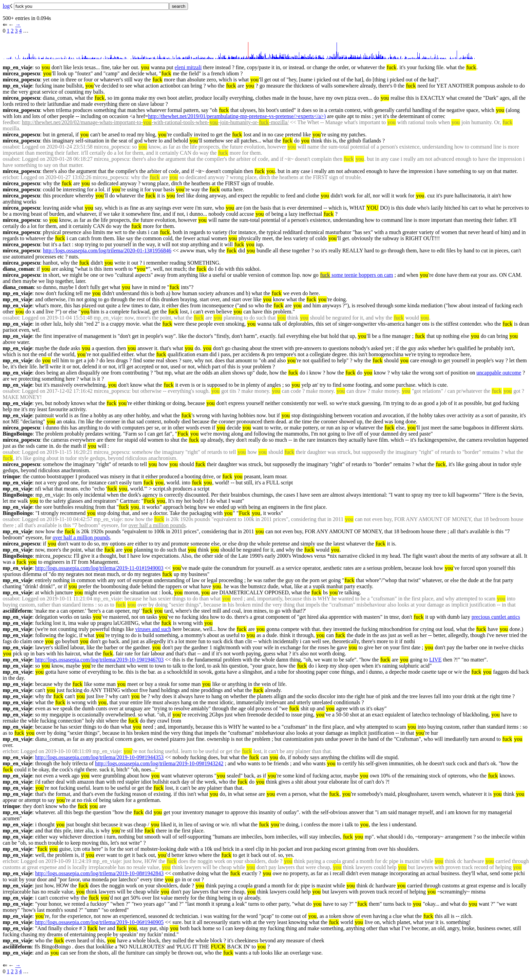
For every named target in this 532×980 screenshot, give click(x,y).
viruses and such (153, 629)
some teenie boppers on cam (357, 275)
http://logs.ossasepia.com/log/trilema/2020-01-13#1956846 (107, 251)
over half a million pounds (157, 525)
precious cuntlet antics (496, 617)
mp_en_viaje (17, 67)
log (6, 6)
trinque (11, 476)
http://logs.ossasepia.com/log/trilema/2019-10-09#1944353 (100, 757)
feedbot (11, 122)
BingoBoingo (18, 434)
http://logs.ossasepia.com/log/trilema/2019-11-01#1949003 (99, 568)
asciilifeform (17, 611)
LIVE (435, 660)
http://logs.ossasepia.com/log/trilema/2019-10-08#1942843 (100, 873)
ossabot (11, 147)
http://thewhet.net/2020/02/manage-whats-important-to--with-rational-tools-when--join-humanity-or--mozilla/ (155, 122)
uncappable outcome (499, 373)
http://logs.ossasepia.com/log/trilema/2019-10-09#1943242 (159, 763)
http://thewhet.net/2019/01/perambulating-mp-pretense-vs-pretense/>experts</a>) (237, 116)
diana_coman (18, 269)
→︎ (18, 25)
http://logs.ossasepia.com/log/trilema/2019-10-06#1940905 (100, 922)
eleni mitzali (188, 67)
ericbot (10, 177)
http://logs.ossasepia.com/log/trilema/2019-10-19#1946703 (100, 660)
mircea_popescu (21, 73)
